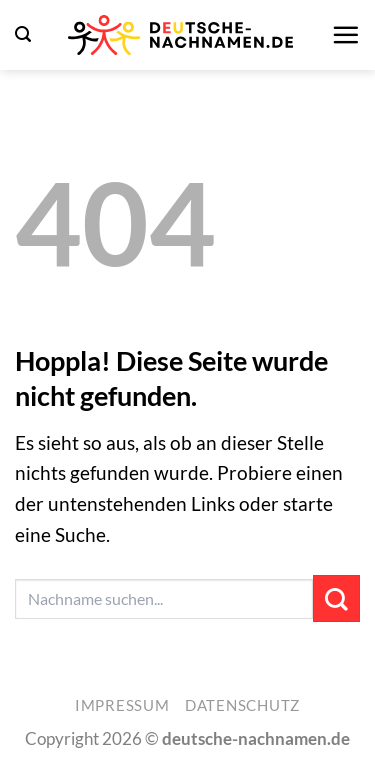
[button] (23, 34)
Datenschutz (242, 705)
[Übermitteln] (336, 598)
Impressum (122, 705)
